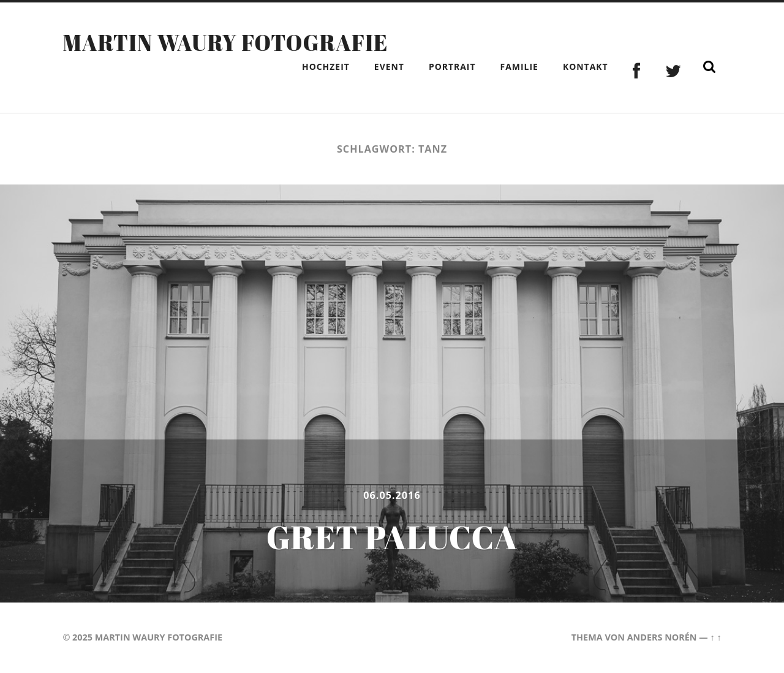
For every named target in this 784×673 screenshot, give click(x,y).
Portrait (452, 67)
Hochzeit (326, 67)
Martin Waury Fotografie (225, 42)
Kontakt (586, 67)
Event (389, 67)
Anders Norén (662, 637)
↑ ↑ (715, 637)
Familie (519, 67)
